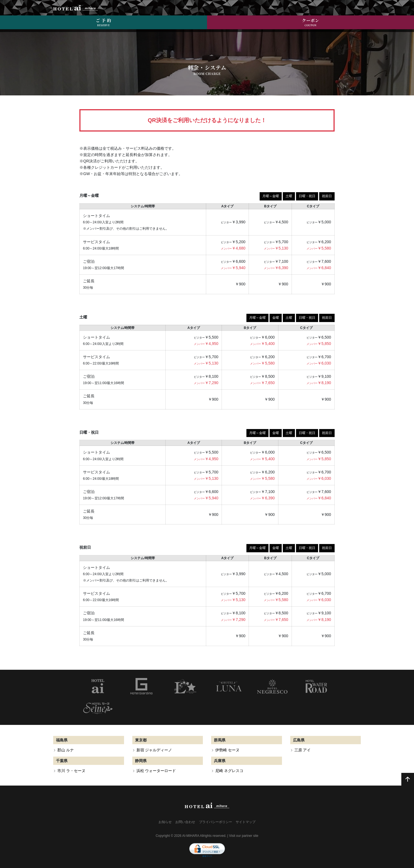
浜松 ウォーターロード (156, 771)
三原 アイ (303, 750)
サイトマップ (246, 822)
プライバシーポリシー (216, 822)
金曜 (276, 318)
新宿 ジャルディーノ (154, 750)
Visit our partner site (244, 836)
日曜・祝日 (307, 196)
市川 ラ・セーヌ (71, 771)
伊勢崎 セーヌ (227, 750)
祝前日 (327, 196)
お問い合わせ (185, 822)
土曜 (289, 196)
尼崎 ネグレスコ (229, 771)
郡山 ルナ (66, 750)
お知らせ (165, 822)
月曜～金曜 (271, 196)
